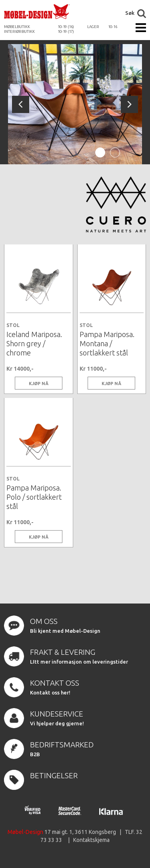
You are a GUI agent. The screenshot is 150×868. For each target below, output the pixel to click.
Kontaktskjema (91, 840)
